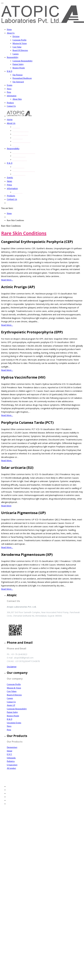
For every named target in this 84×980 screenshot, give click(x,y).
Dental (9, 751)
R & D (9, 71)
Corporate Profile (20, 40)
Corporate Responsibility (22, 61)
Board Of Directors (20, 50)
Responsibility (13, 57)
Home (9, 29)
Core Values (12, 691)
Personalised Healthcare (22, 78)
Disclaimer (12, 667)
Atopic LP (11, 705)
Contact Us (11, 106)
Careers (16, 54)
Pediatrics (11, 761)
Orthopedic (11, 758)
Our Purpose (18, 75)
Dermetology (12, 747)
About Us (11, 33)
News (9, 89)
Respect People (19, 68)
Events (10, 85)
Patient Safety (18, 64)
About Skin (17, 99)
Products (10, 103)
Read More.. (7, 461)
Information (12, 96)
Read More (6, 506)
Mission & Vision (20, 43)
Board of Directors (14, 695)
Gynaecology (12, 765)
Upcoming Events (14, 723)
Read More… (7, 280)
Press (9, 92)
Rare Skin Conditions (24, 233)
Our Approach (18, 82)
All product (11, 768)
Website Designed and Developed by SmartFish (23, 781)
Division (16, 36)
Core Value (17, 47)
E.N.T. (9, 754)
